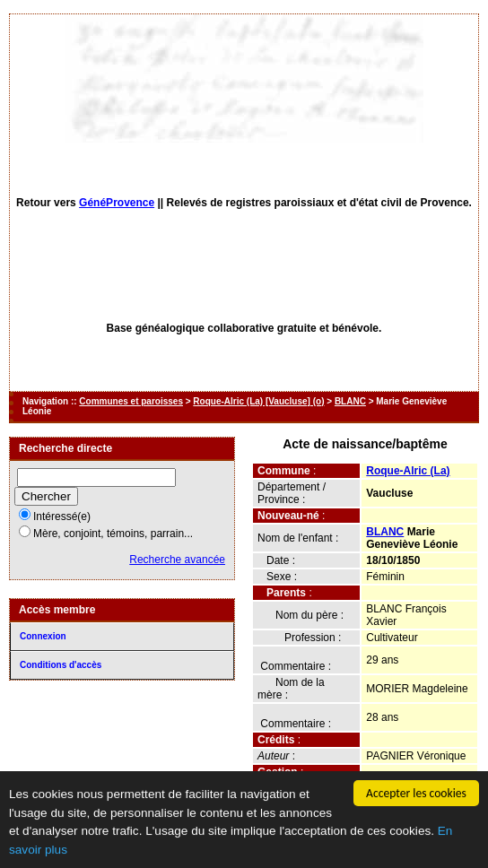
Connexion (43, 636)
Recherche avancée (177, 560)
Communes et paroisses (131, 401)
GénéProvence (117, 203)
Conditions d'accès (61, 665)
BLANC (350, 401)
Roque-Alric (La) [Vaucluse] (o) (258, 401)
